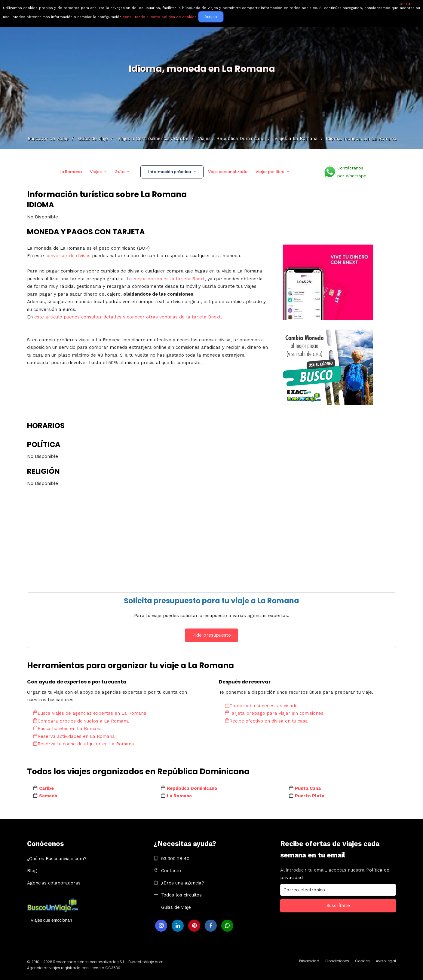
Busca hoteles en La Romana (67, 729)
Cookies (362, 961)
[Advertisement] (207, 535)
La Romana (71, 172)
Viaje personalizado (228, 172)
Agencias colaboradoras (54, 883)
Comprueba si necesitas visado (261, 706)
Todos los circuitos (181, 895)
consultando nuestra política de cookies (160, 17)
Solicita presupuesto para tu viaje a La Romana (212, 601)
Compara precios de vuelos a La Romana (81, 721)
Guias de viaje (176, 907)
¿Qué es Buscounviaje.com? (57, 859)
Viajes (96, 172)
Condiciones (337, 961)
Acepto (211, 17)
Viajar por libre (270, 172)
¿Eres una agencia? (183, 883)
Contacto (171, 871)
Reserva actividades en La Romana (74, 736)
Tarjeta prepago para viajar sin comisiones (274, 713)
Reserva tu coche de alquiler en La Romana (84, 744)
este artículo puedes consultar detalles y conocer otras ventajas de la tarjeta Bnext (127, 317)
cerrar (405, 4)
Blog (32, 871)
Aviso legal (386, 961)
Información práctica (170, 172)
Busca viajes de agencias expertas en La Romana (90, 713)
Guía (120, 172)
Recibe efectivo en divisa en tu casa (266, 721)
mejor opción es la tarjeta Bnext (169, 279)
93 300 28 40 (175, 859)
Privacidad (309, 961)
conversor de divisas (69, 256)
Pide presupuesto (212, 635)
